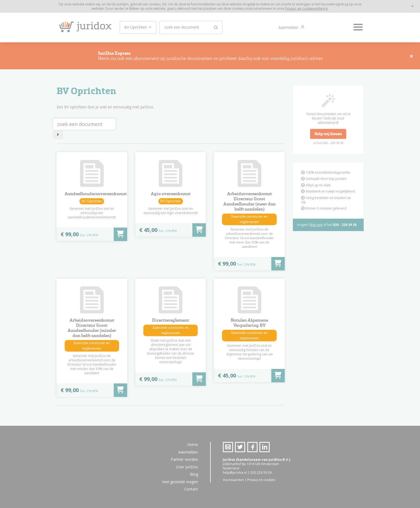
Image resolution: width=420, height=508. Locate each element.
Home (193, 444)
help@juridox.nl (235, 473)
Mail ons (316, 225)
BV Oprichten (138, 27)
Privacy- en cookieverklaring (306, 8)
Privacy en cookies (261, 480)
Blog (194, 474)
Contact (191, 489)
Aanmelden (289, 27)
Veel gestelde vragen (180, 482)
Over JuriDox (187, 467)
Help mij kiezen (328, 134)
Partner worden (184, 459)
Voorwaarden (233, 480)
